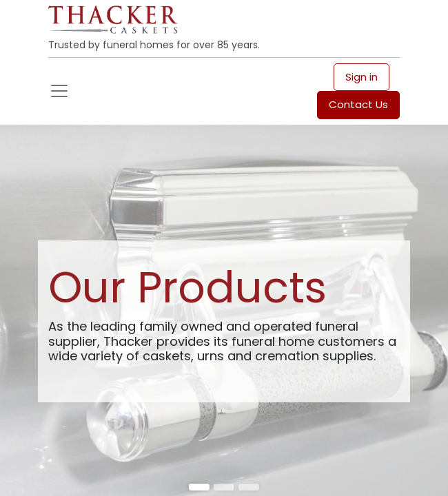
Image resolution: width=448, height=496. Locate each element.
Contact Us (358, 104)
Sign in (362, 77)
